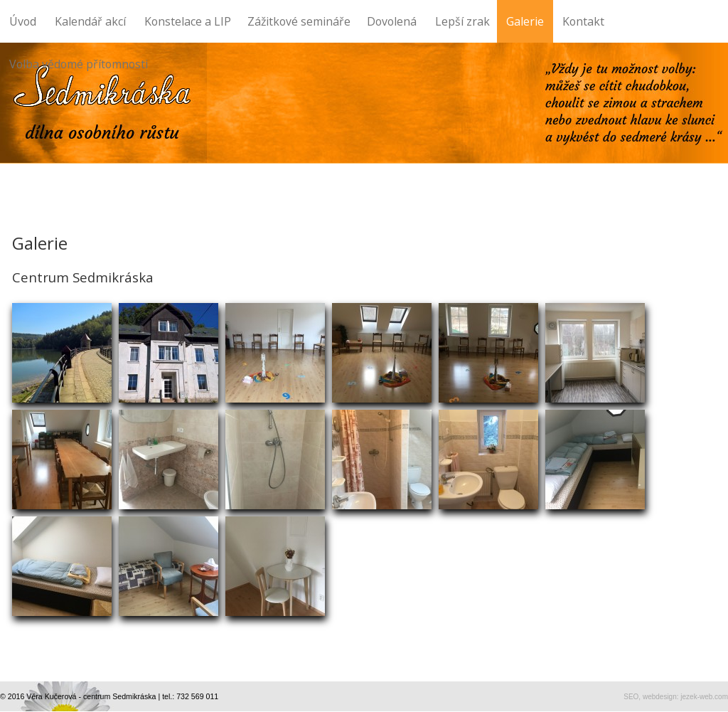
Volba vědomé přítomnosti (79, 64)
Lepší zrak (466, 15)
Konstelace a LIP (191, 15)
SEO (631, 697)
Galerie (525, 21)
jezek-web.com (704, 697)
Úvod (23, 21)
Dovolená (392, 21)
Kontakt (583, 21)
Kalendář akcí (90, 21)
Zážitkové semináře (303, 15)
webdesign (660, 697)
